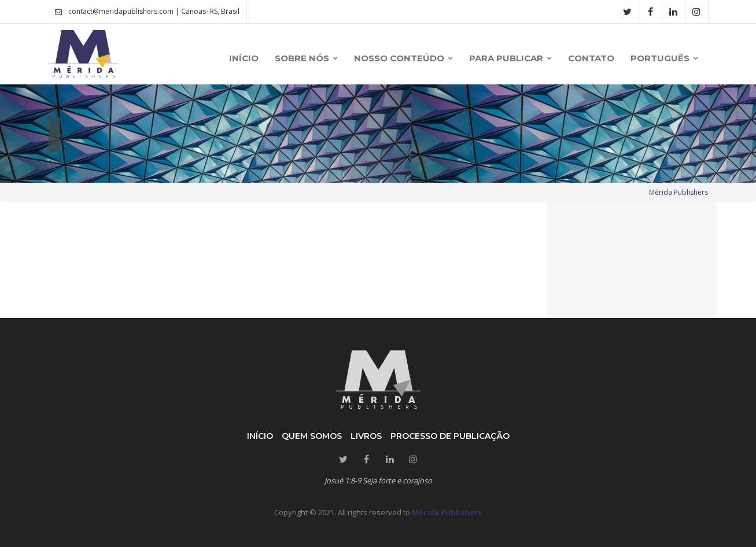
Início (260, 436)
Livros (366, 436)
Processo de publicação (450, 436)
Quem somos (312, 436)
